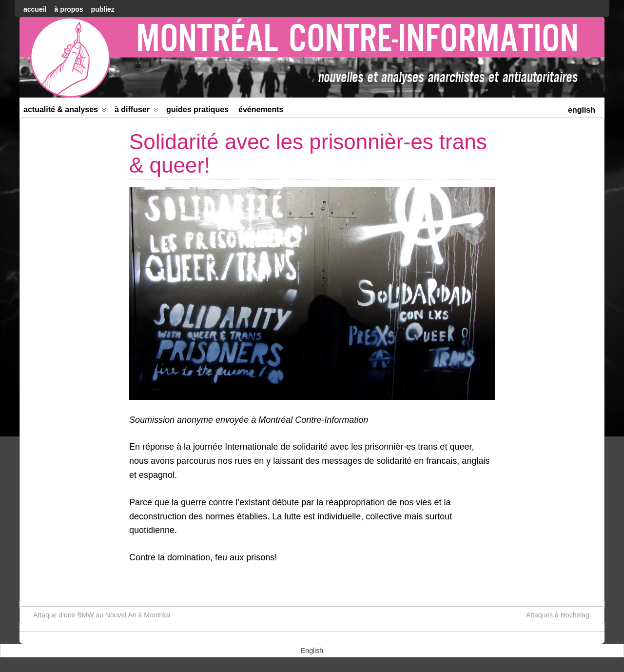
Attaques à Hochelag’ (563, 614)
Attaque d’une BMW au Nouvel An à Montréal (97, 614)
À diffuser (136, 111)
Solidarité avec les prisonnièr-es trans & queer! (308, 153)
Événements (261, 109)
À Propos (68, 9)
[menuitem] (582, 109)
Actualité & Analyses (65, 111)
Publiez (103, 9)
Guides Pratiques (197, 109)
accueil (35, 9)
